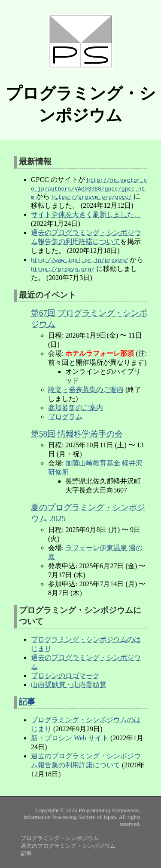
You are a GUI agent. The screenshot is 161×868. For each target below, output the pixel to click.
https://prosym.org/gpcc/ (92, 197)
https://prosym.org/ (63, 269)
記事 (27, 702)
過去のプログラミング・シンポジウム (68, 846)
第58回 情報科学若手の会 (77, 434)
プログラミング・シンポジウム (60, 838)
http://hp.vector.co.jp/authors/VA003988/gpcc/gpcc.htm (89, 188)
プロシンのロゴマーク (65, 676)
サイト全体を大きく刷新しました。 (86, 214)
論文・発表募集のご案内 (86, 389)
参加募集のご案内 (76, 408)
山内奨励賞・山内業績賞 (69, 685)
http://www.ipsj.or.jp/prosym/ (79, 260)
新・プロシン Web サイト (70, 738)
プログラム (65, 417)
